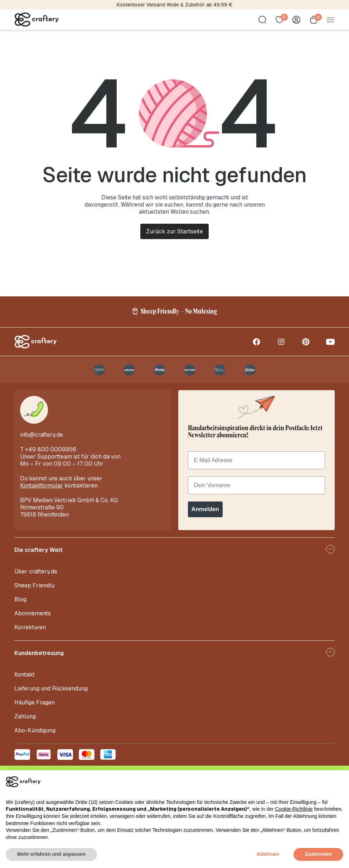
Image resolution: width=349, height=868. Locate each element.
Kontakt (25, 681)
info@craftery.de (42, 441)
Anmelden (205, 515)
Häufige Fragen (35, 709)
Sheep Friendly (35, 591)
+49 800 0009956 (51, 455)
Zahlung (25, 722)
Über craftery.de (36, 578)
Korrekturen (30, 633)
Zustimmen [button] (318, 854)
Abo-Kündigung (35, 736)
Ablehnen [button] (268, 854)
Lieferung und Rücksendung (51, 695)
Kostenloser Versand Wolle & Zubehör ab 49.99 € (174, 5)
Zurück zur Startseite (174, 231)
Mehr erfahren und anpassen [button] (51, 854)
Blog (20, 605)
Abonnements (33, 619)
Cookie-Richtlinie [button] (294, 809)
